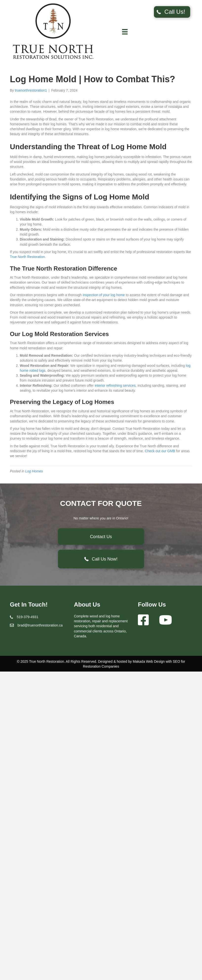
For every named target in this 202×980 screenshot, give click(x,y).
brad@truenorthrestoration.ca (40, 625)
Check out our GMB (160, 451)
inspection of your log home (104, 295)
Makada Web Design (149, 661)
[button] (172, 12)
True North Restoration (27, 257)
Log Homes (34, 471)
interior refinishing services (115, 386)
